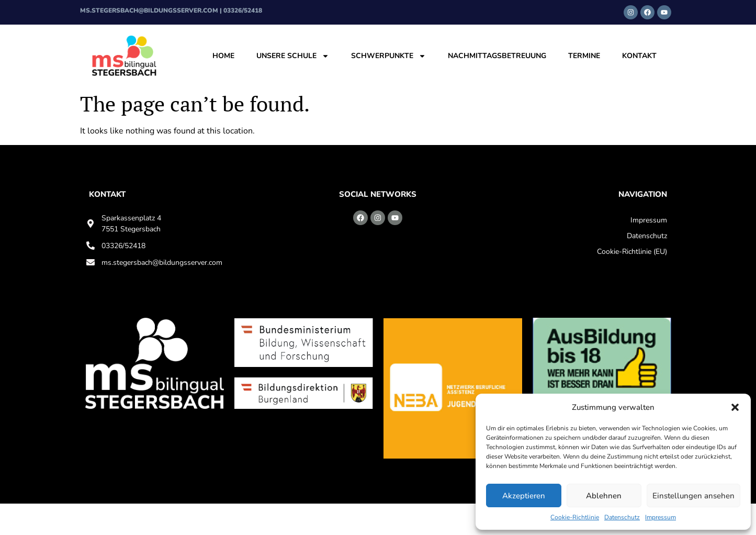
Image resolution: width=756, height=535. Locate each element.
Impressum (661, 517)
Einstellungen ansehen (693, 496)
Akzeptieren (524, 496)
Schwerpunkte (388, 56)
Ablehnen (604, 496)
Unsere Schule (293, 56)
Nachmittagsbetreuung (497, 56)
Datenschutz (622, 517)
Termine (584, 56)
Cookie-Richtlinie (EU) (632, 252)
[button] (735, 407)
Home (223, 56)
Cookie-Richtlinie (575, 517)
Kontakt (639, 56)
